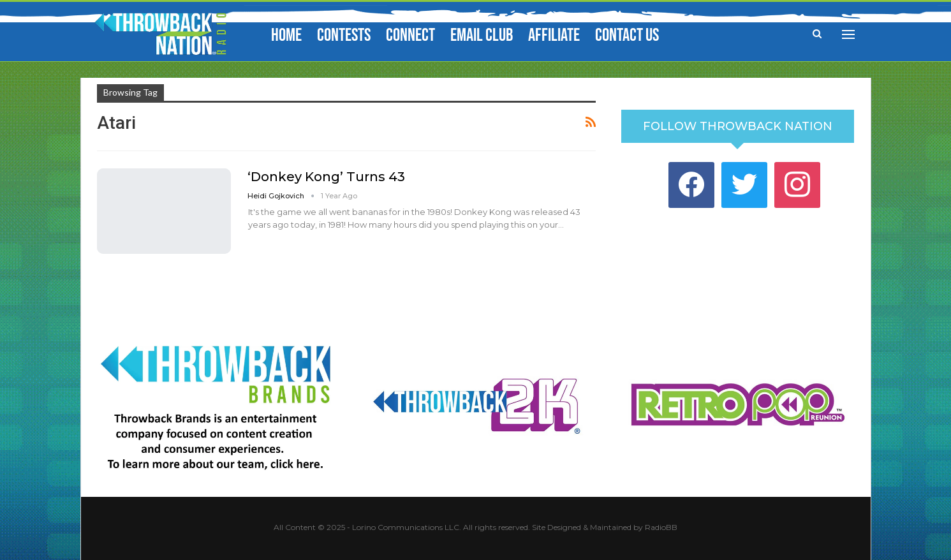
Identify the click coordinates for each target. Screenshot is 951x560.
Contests (344, 35)
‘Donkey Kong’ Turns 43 (326, 177)
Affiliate (554, 35)
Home (286, 35)
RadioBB (661, 527)
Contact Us (627, 35)
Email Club (482, 35)
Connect (410, 35)
